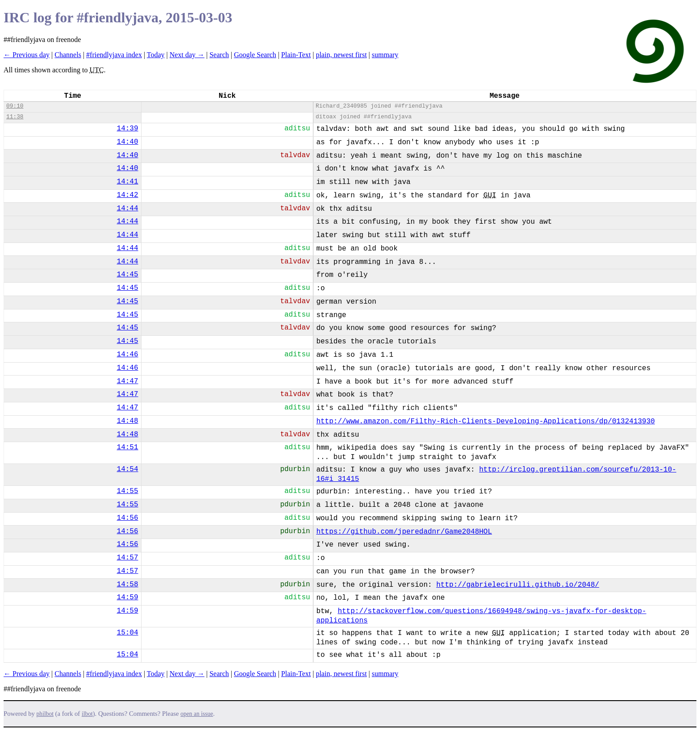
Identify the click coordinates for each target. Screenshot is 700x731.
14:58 (128, 585)
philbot (45, 714)
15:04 (128, 633)
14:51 (128, 447)
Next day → (187, 55)
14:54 (128, 469)
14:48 (128, 421)
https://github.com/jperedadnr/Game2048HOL (404, 532)
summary (385, 55)
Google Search (255, 55)
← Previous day (27, 55)
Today (156, 55)
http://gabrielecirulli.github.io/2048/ (518, 585)
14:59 (128, 597)
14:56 (128, 518)
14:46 (128, 355)
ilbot (87, 714)
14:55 (128, 491)
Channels (68, 55)
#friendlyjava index (114, 55)
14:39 (128, 129)
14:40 (128, 142)
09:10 (15, 106)
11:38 (15, 117)
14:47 (128, 381)
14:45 (128, 275)
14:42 (128, 195)
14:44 (128, 209)
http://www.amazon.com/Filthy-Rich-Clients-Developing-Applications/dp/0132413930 (485, 422)
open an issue (197, 714)
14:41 (128, 182)
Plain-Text (296, 55)
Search (219, 55)
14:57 (128, 558)
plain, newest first (341, 55)
